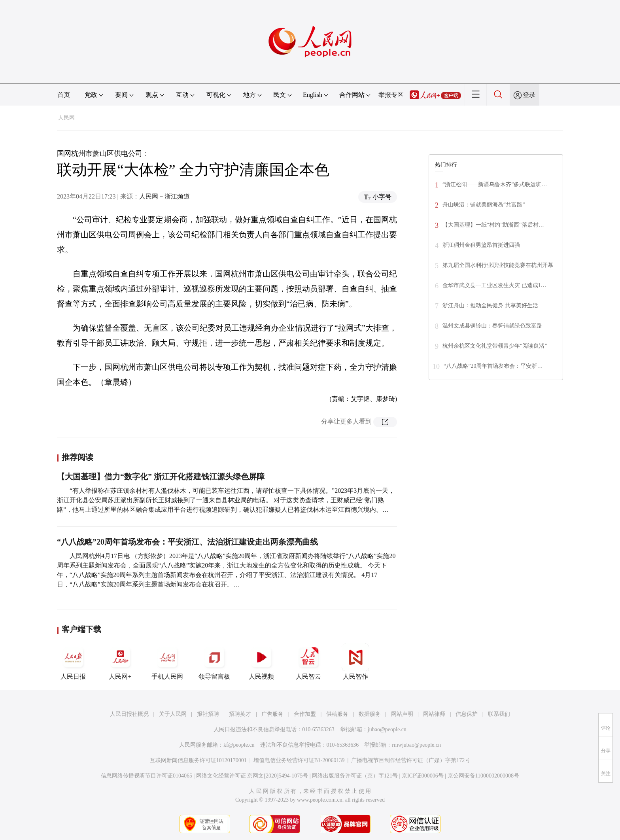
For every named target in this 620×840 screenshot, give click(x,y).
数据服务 (370, 714)
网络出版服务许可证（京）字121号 (355, 776)
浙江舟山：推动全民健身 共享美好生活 (490, 306)
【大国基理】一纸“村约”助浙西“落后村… (493, 225)
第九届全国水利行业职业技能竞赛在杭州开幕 (498, 265)
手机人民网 (167, 662)
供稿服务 (337, 714)
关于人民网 (173, 714)
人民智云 (308, 662)
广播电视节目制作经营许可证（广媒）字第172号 (411, 760)
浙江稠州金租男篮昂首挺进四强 (481, 245)
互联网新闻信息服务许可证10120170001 (198, 760)
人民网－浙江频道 (164, 196)
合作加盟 (305, 714)
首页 (64, 95)
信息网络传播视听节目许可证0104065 (146, 776)
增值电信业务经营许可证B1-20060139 (299, 760)
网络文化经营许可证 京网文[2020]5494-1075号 (252, 776)
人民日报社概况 (129, 714)
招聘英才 (240, 714)
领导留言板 (214, 662)
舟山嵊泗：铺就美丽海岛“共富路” (484, 205)
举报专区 (391, 95)
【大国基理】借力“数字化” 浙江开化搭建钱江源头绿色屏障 (161, 477)
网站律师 (434, 714)
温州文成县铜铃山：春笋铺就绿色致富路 (492, 326)
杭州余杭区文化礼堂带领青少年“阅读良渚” (495, 346)
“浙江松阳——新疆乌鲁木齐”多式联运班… (495, 184)
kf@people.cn (239, 745)
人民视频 (261, 662)
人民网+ (120, 662)
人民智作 (355, 662)
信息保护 (467, 714)
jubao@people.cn (387, 729)
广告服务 (272, 714)
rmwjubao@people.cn (416, 745)
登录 (529, 95)
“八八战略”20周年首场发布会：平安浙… (493, 366)
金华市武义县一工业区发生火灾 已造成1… (494, 285)
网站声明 (402, 714)
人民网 (66, 118)
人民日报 (73, 662)
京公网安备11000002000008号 (483, 776)
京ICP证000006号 (423, 776)
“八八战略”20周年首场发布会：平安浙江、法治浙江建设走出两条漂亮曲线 (187, 542)
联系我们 (499, 714)
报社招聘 (208, 714)
